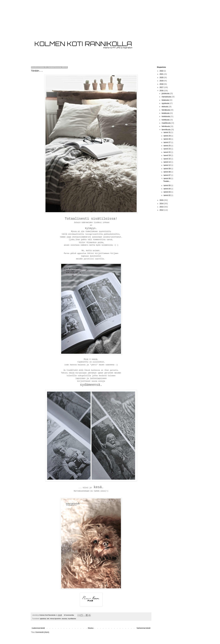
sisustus (64, 619)
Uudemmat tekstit (38, 628)
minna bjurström (55, 619)
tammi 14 (167, 162)
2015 (162, 200)
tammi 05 (167, 186)
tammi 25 (167, 146)
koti (48, 619)
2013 (162, 207)
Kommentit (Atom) (42, 632)
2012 (162, 210)
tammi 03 (167, 192)
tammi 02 (167, 195)
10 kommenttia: (69, 615)
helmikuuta (166, 126)
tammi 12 (167, 165)
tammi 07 (167, 175)
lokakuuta (165, 100)
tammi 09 (167, 169)
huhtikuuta (166, 120)
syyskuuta (166, 103)
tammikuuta (166, 130)
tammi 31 (167, 132)
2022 (162, 71)
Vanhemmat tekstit (144, 628)
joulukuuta (166, 94)
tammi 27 (167, 142)
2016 (162, 91)
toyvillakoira (72, 619)
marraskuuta (167, 97)
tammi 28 (167, 139)
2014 (162, 204)
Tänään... (37, 71)
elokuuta (165, 107)
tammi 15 (167, 159)
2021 (162, 74)
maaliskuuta (166, 123)
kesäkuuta (166, 113)
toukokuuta (166, 116)
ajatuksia (43, 619)
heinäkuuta (166, 110)
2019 (162, 81)
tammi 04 (167, 189)
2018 (162, 84)
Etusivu (91, 628)
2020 (162, 78)
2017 (162, 87)
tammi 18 (167, 155)
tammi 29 (167, 136)
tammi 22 (167, 152)
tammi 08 (167, 172)
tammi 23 (167, 149)
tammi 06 (167, 178)
